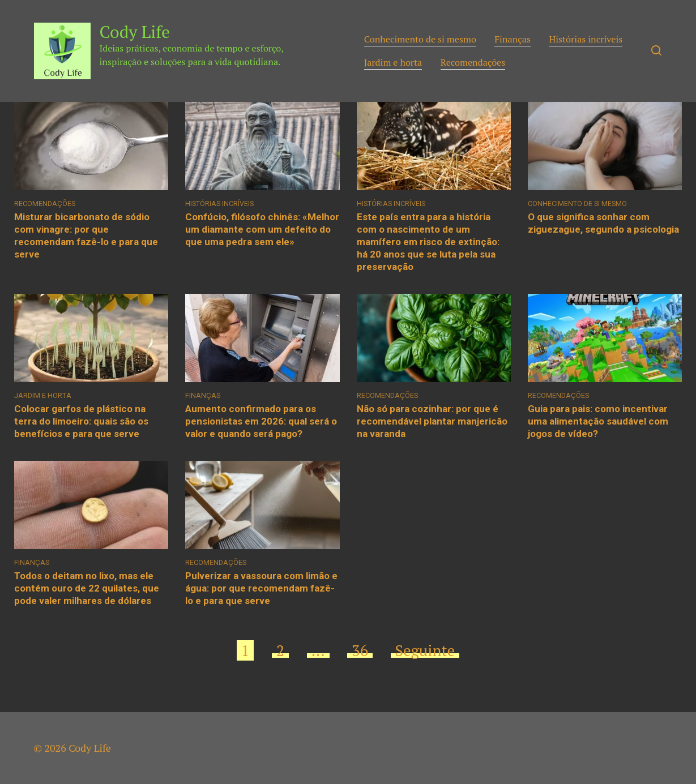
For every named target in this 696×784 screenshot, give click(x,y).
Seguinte (425, 650)
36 (360, 650)
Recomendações (473, 62)
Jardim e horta (393, 62)
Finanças (513, 39)
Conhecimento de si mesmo (420, 39)
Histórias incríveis (586, 39)
